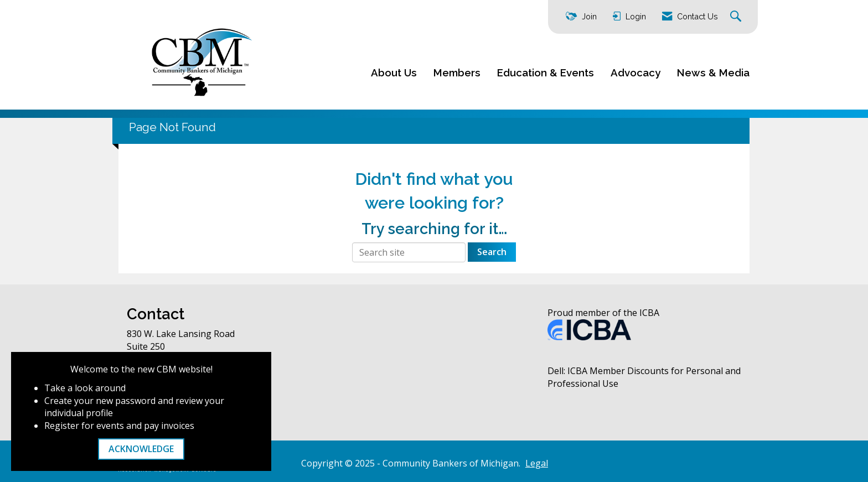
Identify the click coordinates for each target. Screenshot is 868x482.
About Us (394, 72)
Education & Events (546, 72)
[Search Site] (737, 17)
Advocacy (635, 72)
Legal (537, 463)
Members (457, 72)
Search (492, 252)
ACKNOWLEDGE (141, 449)
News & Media (713, 72)
